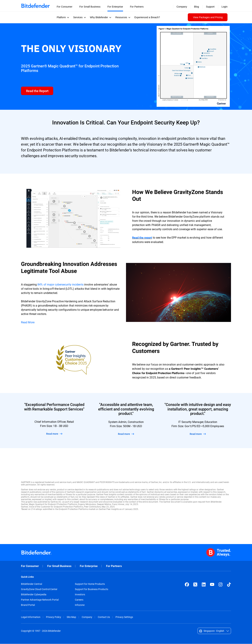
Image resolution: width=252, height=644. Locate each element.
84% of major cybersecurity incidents (60, 285)
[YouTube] (212, 585)
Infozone (80, 605)
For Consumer (30, 566)
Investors (80, 595)
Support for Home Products (90, 584)
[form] (37, 91)
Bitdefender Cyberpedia (34, 595)
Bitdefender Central (31, 584)
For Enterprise (89, 566)
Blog (197, 7)
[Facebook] (187, 585)
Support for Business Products (92, 589)
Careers (79, 600)
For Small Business (59, 566)
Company (87, 617)
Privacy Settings (124, 617)
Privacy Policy (54, 617)
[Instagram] (220, 585)
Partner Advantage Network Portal (40, 600)
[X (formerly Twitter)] (195, 585)
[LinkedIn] (204, 585)
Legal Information (31, 617)
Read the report (142, 238)
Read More (28, 322)
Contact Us (104, 617)
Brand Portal (28, 605)
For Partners (114, 566)
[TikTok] (229, 585)
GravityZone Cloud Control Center (39, 589)
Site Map (71, 617)
